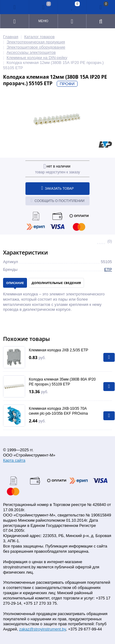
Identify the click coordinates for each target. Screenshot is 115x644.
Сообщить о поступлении (58, 200)
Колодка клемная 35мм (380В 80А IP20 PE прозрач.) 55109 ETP (62, 382)
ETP (108, 269)
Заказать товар (58, 188)
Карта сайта (14, 460)
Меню (43, 21)
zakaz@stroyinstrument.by (42, 629)
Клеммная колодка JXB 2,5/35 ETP (59, 350)
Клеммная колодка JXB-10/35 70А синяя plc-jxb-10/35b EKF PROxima (58, 411)
